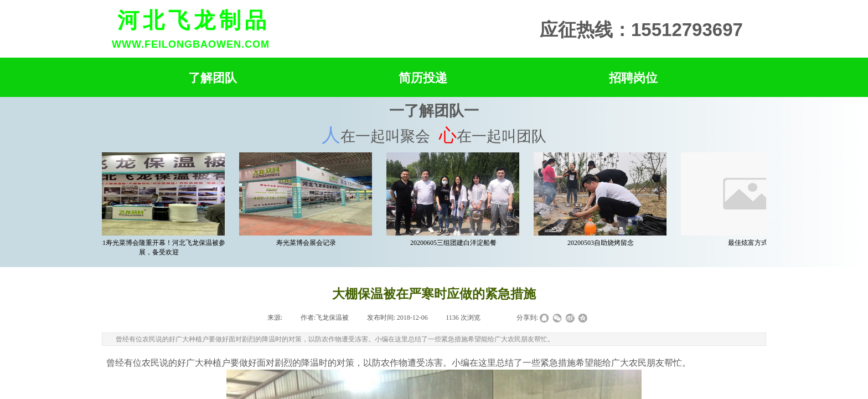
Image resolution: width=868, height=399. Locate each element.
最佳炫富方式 (750, 243)
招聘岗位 (633, 78)
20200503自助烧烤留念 (602, 243)
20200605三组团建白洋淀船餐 (455, 243)
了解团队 (213, 78)
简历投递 (423, 78)
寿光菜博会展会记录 (308, 243)
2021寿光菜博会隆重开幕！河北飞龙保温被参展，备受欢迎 (161, 247)
